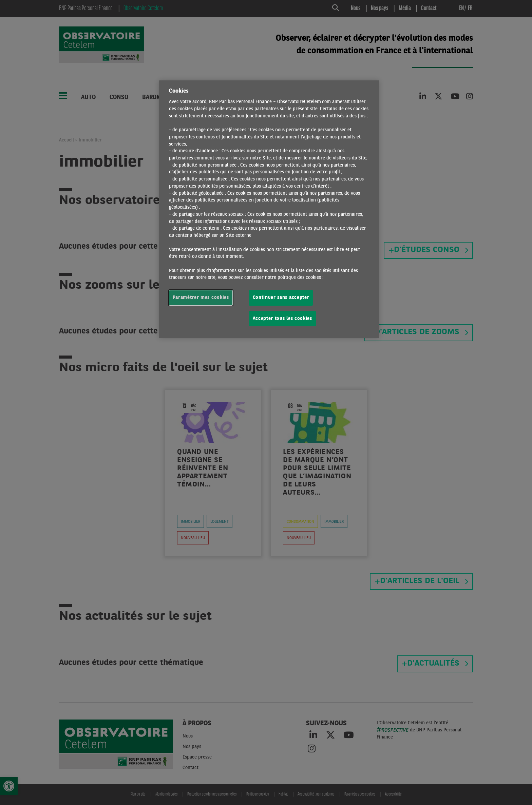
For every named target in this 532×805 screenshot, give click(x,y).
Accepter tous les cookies (282, 319)
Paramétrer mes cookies (201, 298)
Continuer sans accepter (281, 298)
